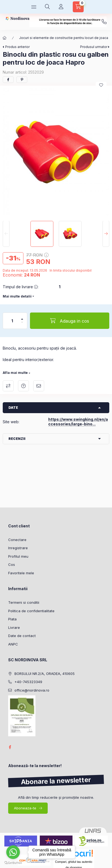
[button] (56, 152)
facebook (10, 747)
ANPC (13, 644)
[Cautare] (47, 7)
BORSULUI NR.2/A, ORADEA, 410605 (45, 674)
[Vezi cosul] (78, 7)
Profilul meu (18, 556)
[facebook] (8, 80)
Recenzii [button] (17, 439)
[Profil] (61, 7)
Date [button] (13, 408)
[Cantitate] (12, 321)
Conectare (17, 540)
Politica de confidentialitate (31, 611)
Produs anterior (17, 47)
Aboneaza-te (25, 808)
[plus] (22, 317)
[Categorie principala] (5, 38)
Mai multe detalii (17, 296)
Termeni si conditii (24, 602)
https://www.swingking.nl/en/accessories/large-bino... (78, 422)
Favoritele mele (21, 573)
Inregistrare (18, 548)
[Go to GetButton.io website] (13, 863)
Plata (12, 619)
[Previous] (6, 234)
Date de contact (22, 636)
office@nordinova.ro (32, 690)
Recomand (39, 386)
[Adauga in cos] (70, 321)
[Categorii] (34, 7)
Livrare (14, 627)
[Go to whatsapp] (13, 852)
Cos (12, 564)
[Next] (106, 234)
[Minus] (22, 325)
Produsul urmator (94, 47)
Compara (8, 386)
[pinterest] (22, 80)
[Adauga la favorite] (101, 85)
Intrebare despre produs (23, 386)
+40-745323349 (104, 22)
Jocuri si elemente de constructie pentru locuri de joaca (64, 38)
